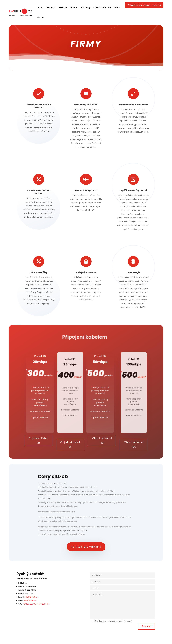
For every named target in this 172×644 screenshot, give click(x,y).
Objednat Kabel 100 (134, 447)
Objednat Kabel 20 (38, 443)
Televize (63, 7)
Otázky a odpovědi (102, 7)
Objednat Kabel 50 (102, 443)
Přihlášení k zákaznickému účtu (144, 5)
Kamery (73, 7)
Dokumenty (85, 7)
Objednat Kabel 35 (70, 447)
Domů (40, 7)
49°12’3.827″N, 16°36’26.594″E (26, 604)
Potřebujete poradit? (86, 547)
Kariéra (117, 7)
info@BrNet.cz (20, 597)
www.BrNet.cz (19, 600)
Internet (49, 7)
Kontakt (40, 17)
